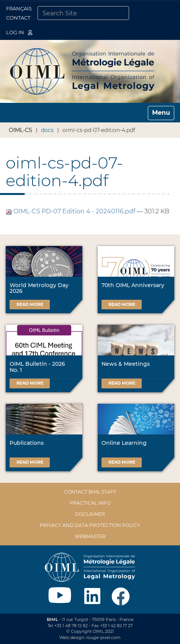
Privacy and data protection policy (90, 525)
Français (19, 8)
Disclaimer (90, 514)
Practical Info (90, 503)
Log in (19, 32)
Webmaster (90, 536)
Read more (30, 304)
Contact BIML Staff (90, 492)
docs (47, 130)
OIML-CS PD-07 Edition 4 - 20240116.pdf (71, 211)
